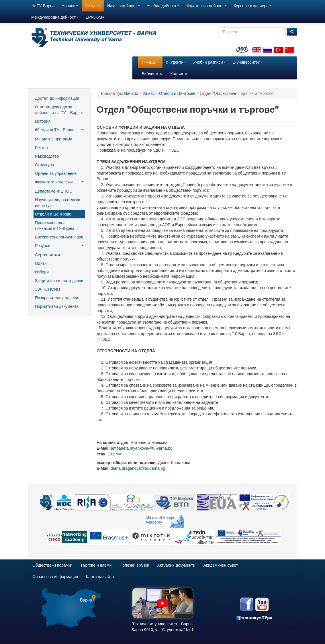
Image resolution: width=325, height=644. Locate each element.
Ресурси (59, 246)
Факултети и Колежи (59, 182)
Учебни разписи (209, 62)
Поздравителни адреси (56, 298)
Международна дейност (55, 17)
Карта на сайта (100, 577)
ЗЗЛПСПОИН (47, 289)
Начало (131, 93)
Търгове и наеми (96, 565)
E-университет (248, 62)
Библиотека (152, 74)
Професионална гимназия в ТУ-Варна (55, 226)
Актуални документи (176, 565)
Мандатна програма (54, 139)
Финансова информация (55, 577)
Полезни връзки (134, 565)
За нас (93, 6)
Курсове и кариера (252, 6)
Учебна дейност (163, 6)
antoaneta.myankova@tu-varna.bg (142, 448)
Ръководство (47, 156)
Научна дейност (124, 6)
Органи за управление (56, 173)
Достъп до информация (57, 98)
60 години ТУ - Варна (59, 130)
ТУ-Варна (43, 6)
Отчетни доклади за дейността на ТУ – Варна (58, 110)
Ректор (41, 148)
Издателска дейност (206, 6)
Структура (44, 165)
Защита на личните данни (59, 281)
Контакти (179, 74)
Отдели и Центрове (53, 214)
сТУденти (176, 62)
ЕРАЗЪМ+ (95, 17)
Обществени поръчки (52, 565)
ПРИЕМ (150, 62)
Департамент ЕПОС (54, 191)
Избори (42, 272)
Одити (41, 263)
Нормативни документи (57, 306)
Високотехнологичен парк (59, 237)
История (43, 121)
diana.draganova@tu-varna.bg (138, 468)
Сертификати (47, 255)
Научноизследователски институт (58, 203)
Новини (70, 6)
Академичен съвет (221, 565)
